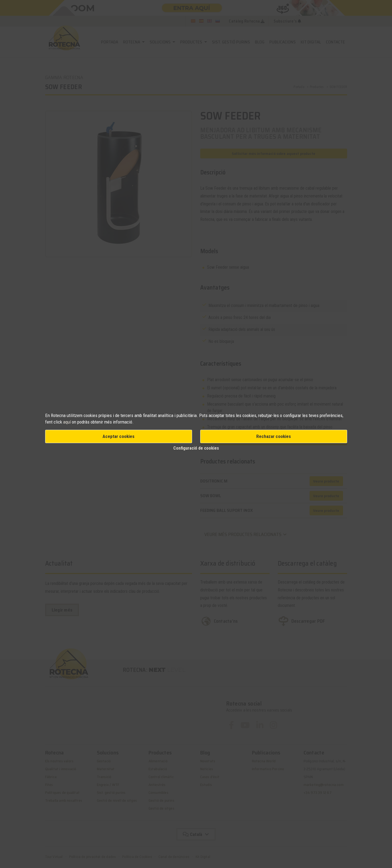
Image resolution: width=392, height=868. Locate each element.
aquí (67, 422)
